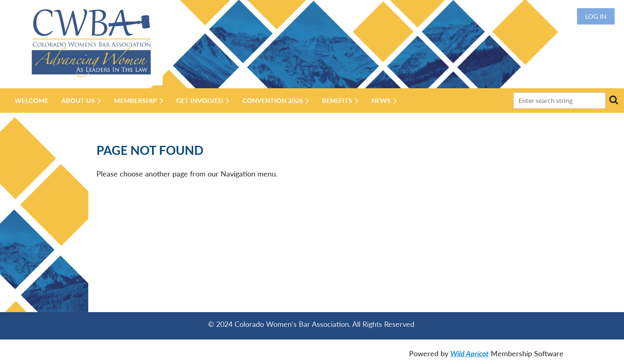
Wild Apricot (470, 353)
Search (613, 100)
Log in (596, 16)
